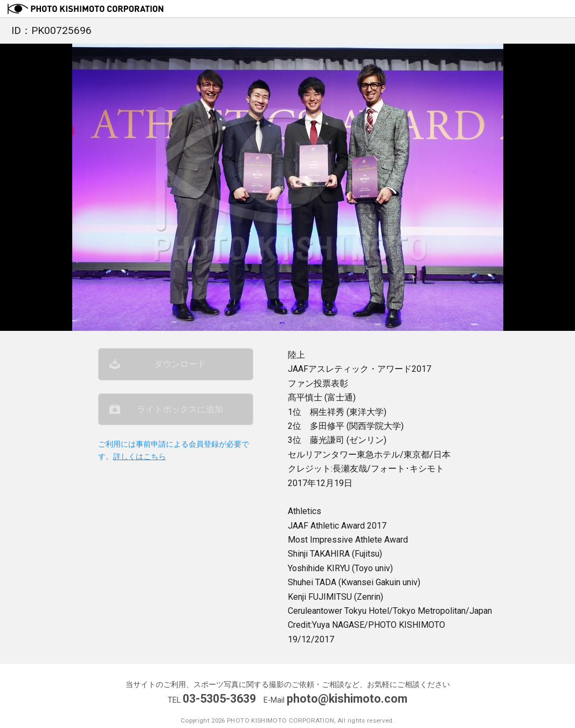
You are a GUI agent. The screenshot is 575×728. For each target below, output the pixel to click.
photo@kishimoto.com (347, 699)
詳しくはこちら (140, 457)
